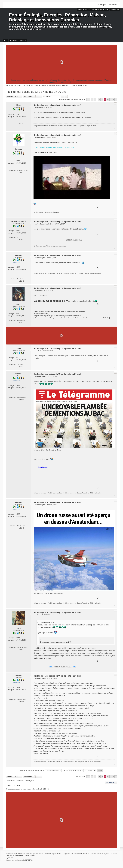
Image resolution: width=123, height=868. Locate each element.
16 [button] (102, 99)
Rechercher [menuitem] (14, 41)
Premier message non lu (67, 99)
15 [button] (99, 99)
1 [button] (95, 99)
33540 (18, 638)
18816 (18, 231)
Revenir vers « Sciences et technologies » (21, 781)
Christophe (19, 255)
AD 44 (18, 348)
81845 (18, 267)
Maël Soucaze (31, 856)
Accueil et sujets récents (53, 854)
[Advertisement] (62, 62)
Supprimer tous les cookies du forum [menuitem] (75, 854)
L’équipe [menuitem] (23, 41)
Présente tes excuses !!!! (74, 240)
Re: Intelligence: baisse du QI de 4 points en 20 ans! (57, 105)
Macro (19, 105)
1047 (17, 314)
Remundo (19, 149)
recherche (43, 273)
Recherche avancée (66, 96)
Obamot (19, 628)
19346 (18, 161)
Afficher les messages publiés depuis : (41, 771)
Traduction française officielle (15, 856)
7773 (17, 115)
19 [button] (111, 99)
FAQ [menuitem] (6, 41)
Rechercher (63, 96)
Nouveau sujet (13, 96)
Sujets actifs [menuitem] (115, 9)
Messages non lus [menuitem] (84, 9)
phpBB (18, 854)
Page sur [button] (88, 99)
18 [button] (108, 99)
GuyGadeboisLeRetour (19, 221)
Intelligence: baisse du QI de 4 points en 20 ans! (37, 92)
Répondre (28, 96)
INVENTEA (29, 860)
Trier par (73, 771)
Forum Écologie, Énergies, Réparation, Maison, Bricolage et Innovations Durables (58, 17)
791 (17, 358)
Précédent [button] (92, 99)
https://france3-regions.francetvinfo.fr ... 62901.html (55, 147)
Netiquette (97, 273)
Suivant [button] (116, 99)
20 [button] (113, 99)
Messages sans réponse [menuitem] (100, 9)
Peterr (19, 304)
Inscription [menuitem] (103, 5)
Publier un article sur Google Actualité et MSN (78, 273)
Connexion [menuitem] (114, 5)
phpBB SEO (10, 858)
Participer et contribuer (55, 273)
